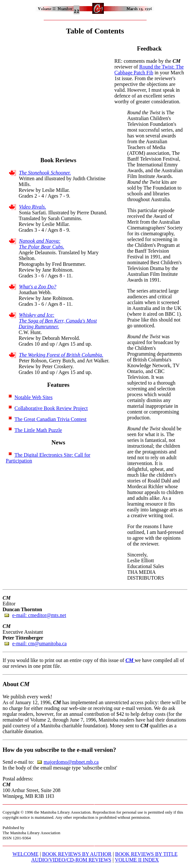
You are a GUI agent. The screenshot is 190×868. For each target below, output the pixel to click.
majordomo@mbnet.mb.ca (71, 762)
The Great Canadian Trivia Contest (50, 419)
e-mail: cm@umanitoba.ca (39, 644)
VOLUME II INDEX (137, 860)
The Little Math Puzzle (38, 430)
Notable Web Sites (33, 397)
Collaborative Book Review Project (51, 408)
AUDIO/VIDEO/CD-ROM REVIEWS (71, 860)
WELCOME (26, 854)
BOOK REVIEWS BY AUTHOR (77, 854)
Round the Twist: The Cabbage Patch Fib (149, 70)
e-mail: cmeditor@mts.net (39, 615)
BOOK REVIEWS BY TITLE (146, 854)
